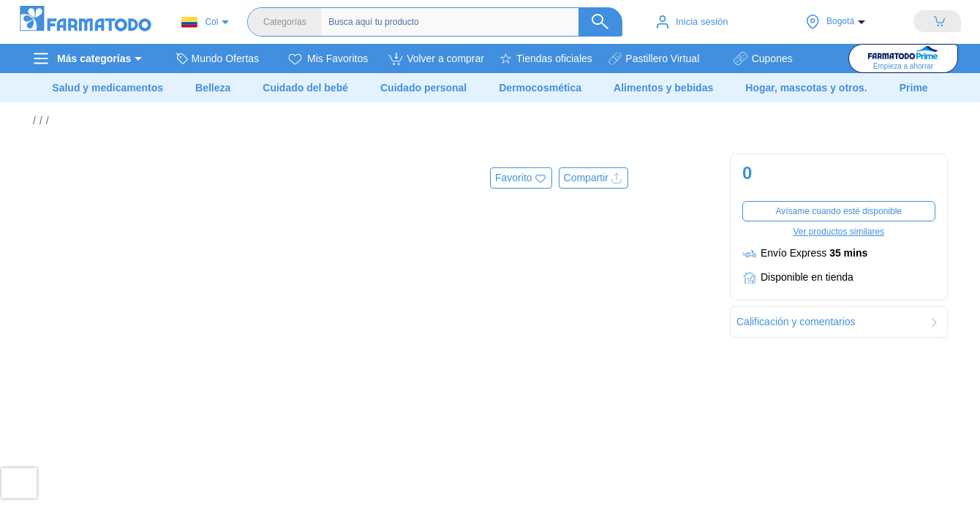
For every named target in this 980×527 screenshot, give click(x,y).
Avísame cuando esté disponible (838, 211)
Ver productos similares (838, 232)
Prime (914, 88)
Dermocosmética (540, 88)
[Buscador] (471, 22)
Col (200, 22)
